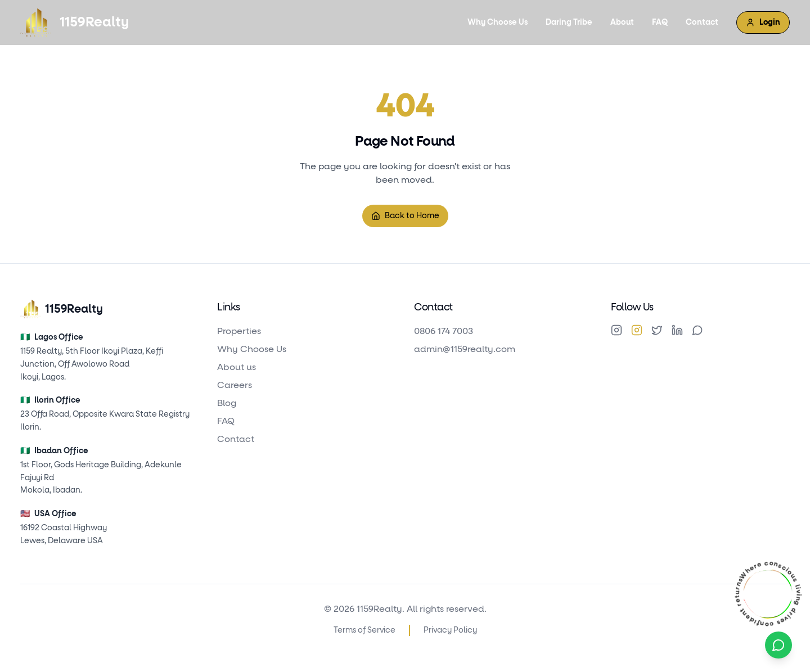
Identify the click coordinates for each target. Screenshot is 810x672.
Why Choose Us (498, 22)
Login (763, 22)
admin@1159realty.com (465, 349)
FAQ (660, 22)
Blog (227, 403)
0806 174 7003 (444, 331)
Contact (702, 22)
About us (237, 367)
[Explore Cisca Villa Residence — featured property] (768, 594)
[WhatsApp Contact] (778, 645)
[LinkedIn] (677, 330)
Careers (235, 385)
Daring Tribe (569, 22)
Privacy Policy (450, 630)
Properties (239, 331)
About (622, 22)
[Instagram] (616, 330)
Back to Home (405, 216)
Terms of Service (364, 630)
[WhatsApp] (697, 330)
